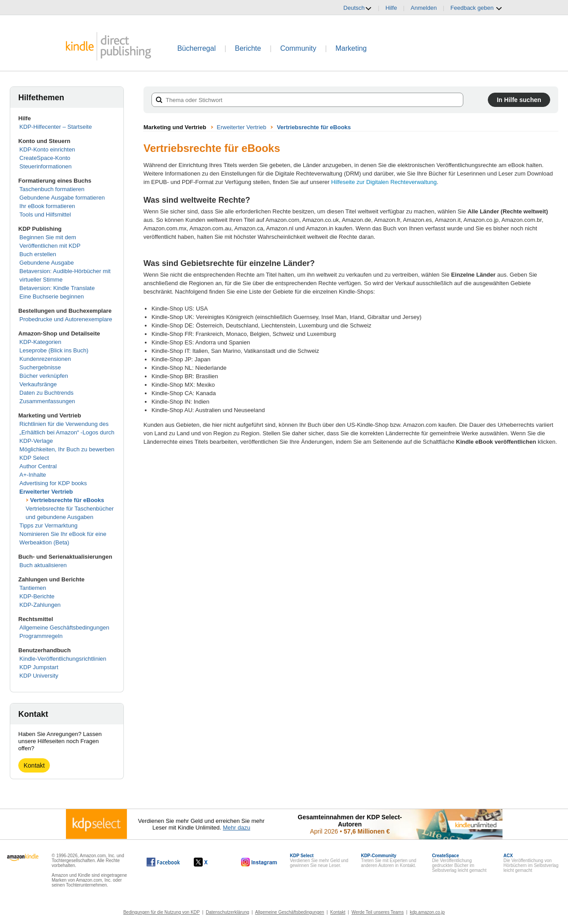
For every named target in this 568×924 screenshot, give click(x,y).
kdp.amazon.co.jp (427, 912)
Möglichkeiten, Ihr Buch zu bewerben (67, 449)
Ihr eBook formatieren (47, 206)
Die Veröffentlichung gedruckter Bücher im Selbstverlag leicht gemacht (459, 863)
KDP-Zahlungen (40, 605)
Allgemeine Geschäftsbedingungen (65, 628)
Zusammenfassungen (47, 401)
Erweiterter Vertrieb (46, 492)
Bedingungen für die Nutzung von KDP (162, 912)
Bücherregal (196, 48)
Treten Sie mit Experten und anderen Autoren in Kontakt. (388, 861)
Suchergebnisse (40, 367)
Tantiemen (33, 588)
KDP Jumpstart (39, 667)
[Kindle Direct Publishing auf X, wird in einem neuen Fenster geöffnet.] (210, 862)
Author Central (38, 466)
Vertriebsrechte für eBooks (67, 500)
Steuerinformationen (46, 166)
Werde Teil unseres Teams (378, 912)
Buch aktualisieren (43, 565)
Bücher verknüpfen (44, 376)
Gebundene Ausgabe (47, 263)
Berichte (248, 48)
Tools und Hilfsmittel (45, 215)
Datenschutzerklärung (227, 912)
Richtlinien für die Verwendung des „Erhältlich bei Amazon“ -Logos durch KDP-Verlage (67, 432)
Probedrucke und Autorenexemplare (66, 319)
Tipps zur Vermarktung (49, 525)
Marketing (351, 48)
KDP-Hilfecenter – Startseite (56, 127)
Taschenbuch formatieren (52, 189)
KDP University (39, 676)
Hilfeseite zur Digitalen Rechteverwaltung (384, 182)
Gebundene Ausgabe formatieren (62, 198)
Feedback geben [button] (476, 8)
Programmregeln (41, 636)
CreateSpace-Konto (45, 158)
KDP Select (34, 458)
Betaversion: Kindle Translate (57, 288)
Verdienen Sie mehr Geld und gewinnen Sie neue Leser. (319, 861)
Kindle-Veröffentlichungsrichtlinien (63, 659)
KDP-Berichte (37, 596)
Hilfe (391, 8)
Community (298, 48)
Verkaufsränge (38, 384)
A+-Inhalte (33, 475)
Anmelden (424, 8)
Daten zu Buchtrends (47, 393)
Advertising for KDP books (53, 483)
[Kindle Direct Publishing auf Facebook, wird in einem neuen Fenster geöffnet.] (163, 862)
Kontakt (34, 765)
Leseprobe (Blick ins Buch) (54, 350)
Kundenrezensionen (45, 359)
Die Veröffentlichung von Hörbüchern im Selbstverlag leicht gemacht (531, 863)
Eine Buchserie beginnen (52, 296)
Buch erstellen (38, 254)
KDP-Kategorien (41, 342)
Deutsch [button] (358, 8)
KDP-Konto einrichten (47, 149)
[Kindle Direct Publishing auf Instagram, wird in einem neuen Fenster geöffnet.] (259, 862)
